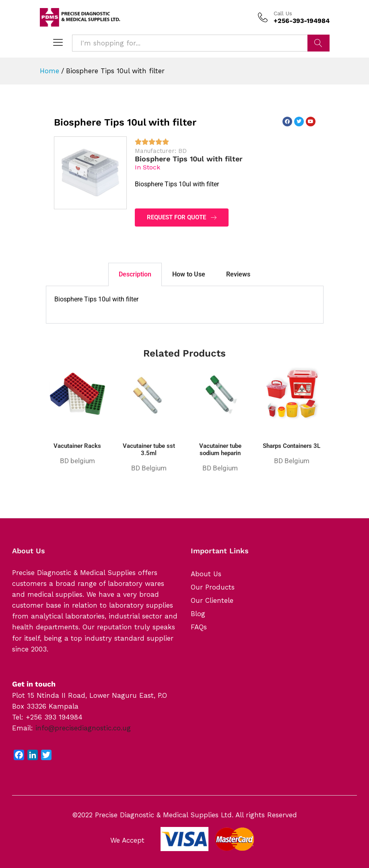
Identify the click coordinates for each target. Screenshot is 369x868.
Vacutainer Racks (77, 446)
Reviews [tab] (238, 274)
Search (318, 43)
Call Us (283, 13)
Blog (198, 614)
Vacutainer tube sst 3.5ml (149, 449)
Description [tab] (135, 274)
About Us (206, 574)
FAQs (199, 627)
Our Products (213, 587)
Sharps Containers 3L (292, 446)
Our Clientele (212, 600)
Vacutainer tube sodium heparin (220, 449)
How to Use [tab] (189, 274)
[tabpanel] (185, 305)
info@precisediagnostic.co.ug (83, 728)
